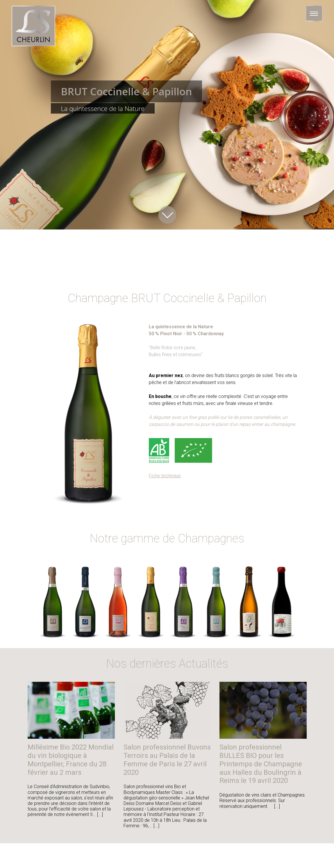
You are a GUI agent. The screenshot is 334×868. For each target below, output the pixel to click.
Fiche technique (165, 476)
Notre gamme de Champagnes (167, 538)
